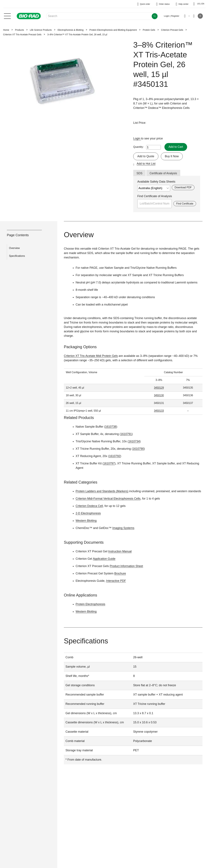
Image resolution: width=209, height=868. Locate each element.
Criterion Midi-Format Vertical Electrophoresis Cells (109, 499)
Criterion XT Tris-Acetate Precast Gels (22, 34)
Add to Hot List (146, 164)
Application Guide (104, 559)
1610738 (111, 427)
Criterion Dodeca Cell (90, 506)
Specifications (17, 256)
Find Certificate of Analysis (155, 196)
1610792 (115, 456)
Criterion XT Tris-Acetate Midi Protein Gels (92, 356)
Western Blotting (86, 521)
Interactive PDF (116, 581)
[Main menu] (7, 16)
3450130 (159, 396)
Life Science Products (41, 30)
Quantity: (138, 147)
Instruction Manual (120, 552)
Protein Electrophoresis (91, 604)
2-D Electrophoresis (88, 514)
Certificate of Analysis (164, 173)
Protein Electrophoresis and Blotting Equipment (113, 30)
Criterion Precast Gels (172, 30)
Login (137, 138)
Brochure (120, 574)
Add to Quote (146, 156)
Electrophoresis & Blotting (71, 30)
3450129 (159, 388)
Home (6, 30)
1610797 (109, 464)
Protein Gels (149, 30)
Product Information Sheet (127, 566)
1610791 (126, 434)
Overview (14, 248)
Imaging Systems (124, 528)
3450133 (159, 411)
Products (20, 30)
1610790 (138, 449)
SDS (140, 173)
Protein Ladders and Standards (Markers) (103, 492)
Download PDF (183, 188)
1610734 (134, 442)
